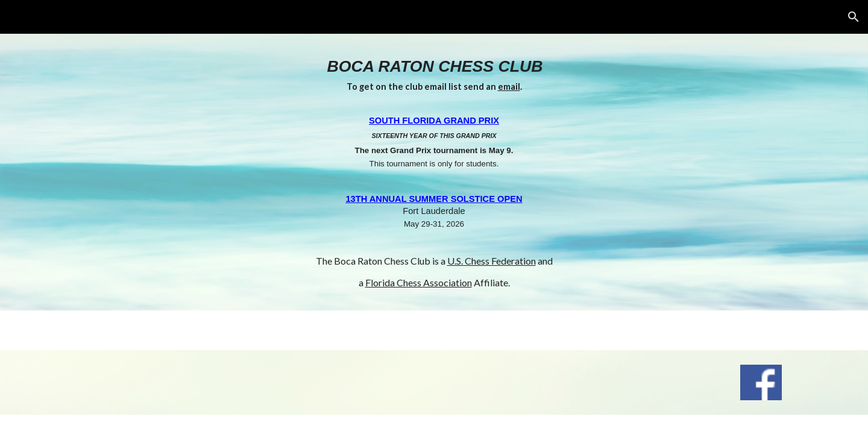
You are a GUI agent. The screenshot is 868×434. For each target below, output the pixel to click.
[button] (854, 17)
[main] (434, 172)
